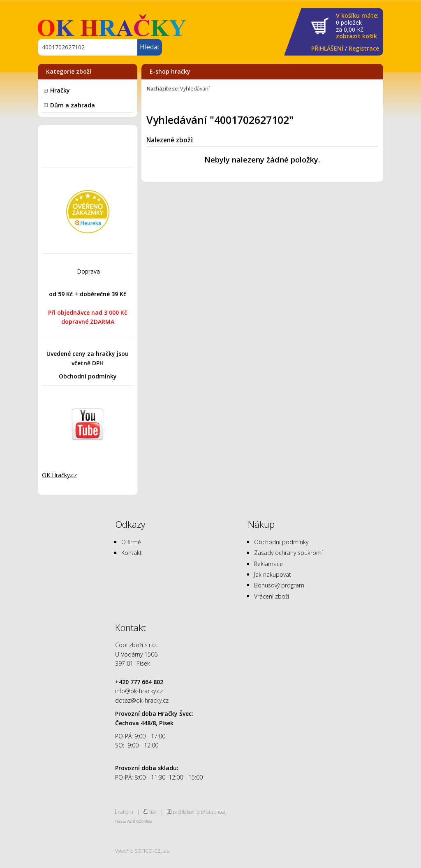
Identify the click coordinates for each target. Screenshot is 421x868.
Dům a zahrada (73, 105)
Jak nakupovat (273, 574)
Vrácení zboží (272, 596)
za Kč (357, 26)
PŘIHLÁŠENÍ (327, 48)
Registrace (364, 48)
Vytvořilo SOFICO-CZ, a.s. (143, 851)
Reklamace (268, 564)
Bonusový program (279, 585)
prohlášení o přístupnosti (200, 812)
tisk (153, 812)
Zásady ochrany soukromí (288, 553)
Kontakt (132, 553)
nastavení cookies (133, 821)
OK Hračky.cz (59, 475)
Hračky (60, 90)
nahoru (125, 812)
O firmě (131, 542)
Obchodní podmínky (88, 376)
